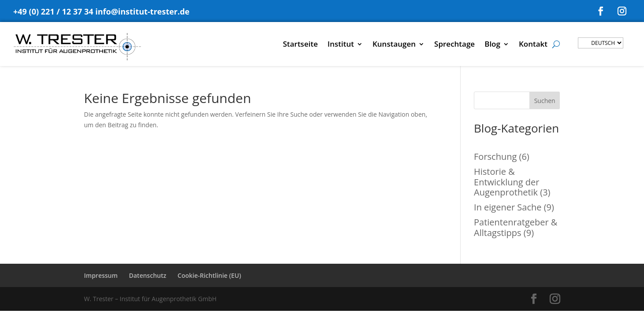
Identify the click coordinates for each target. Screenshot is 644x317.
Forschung (495, 157)
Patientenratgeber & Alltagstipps (516, 227)
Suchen (545, 101)
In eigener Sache (508, 207)
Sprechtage (454, 45)
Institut (341, 45)
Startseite (300, 45)
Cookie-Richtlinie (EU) (209, 275)
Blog (492, 45)
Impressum (101, 275)
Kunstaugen (394, 45)
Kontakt (533, 45)
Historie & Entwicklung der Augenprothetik (506, 182)
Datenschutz (147, 275)
